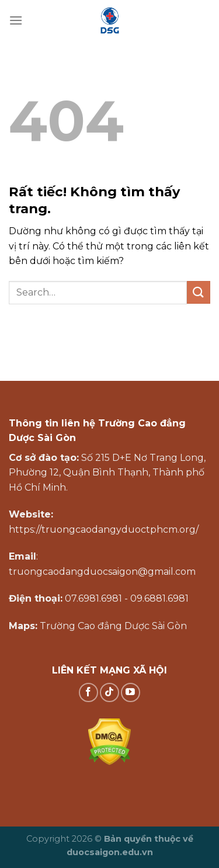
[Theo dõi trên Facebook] (88, 692)
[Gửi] (199, 292)
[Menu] (16, 20)
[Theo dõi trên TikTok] (109, 692)
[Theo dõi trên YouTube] (131, 692)
